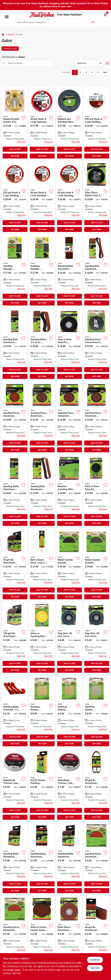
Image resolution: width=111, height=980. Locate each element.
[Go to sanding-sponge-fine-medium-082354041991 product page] (15, 270)
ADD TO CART (15, 149)
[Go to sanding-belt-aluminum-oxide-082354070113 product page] (96, 270)
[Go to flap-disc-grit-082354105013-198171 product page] (96, 638)
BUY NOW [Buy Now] (15, 156)
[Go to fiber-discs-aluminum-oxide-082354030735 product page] (69, 931)
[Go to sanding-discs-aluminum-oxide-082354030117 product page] (96, 858)
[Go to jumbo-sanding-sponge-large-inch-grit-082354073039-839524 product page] (42, 785)
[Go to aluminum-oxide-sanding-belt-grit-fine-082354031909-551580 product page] (15, 638)
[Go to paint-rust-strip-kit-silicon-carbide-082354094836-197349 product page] (69, 344)
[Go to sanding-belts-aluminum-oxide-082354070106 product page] (69, 270)
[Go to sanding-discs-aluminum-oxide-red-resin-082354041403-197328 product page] (15, 417)
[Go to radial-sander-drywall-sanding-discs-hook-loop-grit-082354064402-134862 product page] (69, 564)
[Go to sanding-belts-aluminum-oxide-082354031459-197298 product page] (15, 858)
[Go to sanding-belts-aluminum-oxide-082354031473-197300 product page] (69, 858)
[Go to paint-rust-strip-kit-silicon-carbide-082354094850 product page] (96, 491)
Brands (11, 35)
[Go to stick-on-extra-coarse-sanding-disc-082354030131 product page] (42, 931)
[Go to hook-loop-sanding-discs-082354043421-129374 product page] (15, 197)
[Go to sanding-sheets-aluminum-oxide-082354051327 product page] (69, 711)
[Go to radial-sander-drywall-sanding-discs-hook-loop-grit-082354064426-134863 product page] (96, 564)
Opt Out (95, 968)
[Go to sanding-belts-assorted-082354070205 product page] (42, 344)
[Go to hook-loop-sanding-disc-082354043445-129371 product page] (42, 197)
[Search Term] (55, 22)
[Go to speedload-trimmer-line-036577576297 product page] (69, 785)
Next (105, 72)
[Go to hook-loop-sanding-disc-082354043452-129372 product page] (69, 197)
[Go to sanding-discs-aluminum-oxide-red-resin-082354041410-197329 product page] (42, 417)
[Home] (3, 35)
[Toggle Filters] (107, 63)
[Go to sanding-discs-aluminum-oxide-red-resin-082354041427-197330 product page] (69, 417)
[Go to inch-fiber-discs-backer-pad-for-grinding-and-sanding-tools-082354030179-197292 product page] (96, 197)
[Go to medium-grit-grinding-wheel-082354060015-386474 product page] (69, 123)
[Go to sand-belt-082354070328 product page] (42, 491)
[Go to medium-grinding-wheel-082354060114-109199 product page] (69, 491)
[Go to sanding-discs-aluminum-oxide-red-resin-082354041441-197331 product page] (96, 417)
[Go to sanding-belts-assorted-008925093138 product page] (15, 711)
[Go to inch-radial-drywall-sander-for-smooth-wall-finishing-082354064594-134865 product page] (15, 123)
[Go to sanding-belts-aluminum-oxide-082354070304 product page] (15, 491)
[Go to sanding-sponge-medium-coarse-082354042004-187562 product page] (42, 270)
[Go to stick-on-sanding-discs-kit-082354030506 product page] (42, 638)
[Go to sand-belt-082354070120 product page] (15, 344)
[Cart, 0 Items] (105, 15)
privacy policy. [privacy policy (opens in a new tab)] (14, 970)
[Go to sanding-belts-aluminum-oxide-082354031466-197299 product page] (42, 858)
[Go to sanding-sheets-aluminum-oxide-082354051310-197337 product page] (42, 711)
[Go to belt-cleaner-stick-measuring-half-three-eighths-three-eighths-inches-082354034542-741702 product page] (42, 564)
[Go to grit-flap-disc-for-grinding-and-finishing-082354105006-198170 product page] (69, 638)
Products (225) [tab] (10, 49)
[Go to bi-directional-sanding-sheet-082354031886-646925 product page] (15, 564)
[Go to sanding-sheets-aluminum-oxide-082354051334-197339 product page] (96, 711)
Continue (95, 960)
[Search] (93, 22)
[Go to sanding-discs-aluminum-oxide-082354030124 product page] (15, 931)
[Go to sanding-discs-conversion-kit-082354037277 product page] (96, 344)
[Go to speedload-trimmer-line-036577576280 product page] (15, 785)
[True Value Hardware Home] (42, 15)
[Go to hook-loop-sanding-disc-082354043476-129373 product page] (42, 123)
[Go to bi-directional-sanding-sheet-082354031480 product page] (96, 931)
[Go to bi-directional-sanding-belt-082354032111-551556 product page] (96, 785)
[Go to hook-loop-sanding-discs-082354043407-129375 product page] (96, 123)
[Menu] (7, 17)
